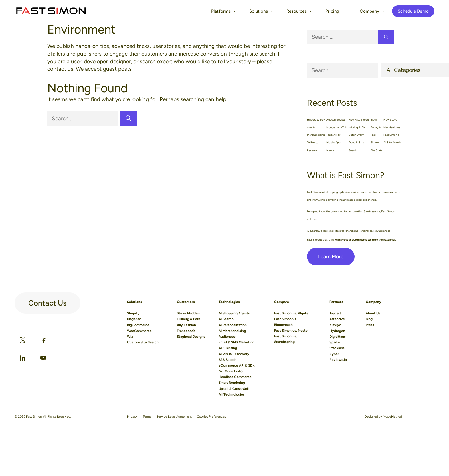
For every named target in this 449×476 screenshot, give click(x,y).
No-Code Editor (231, 371)
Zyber (334, 354)
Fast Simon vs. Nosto (291, 331)
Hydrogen (337, 331)
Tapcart (335, 313)
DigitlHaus (338, 337)
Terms (147, 417)
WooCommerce (139, 331)
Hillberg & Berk (188, 319)
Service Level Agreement (174, 417)
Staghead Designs (191, 337)
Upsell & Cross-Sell (234, 389)
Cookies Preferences (211, 417)
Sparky (335, 342)
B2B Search (228, 360)
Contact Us (47, 301)
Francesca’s (186, 331)
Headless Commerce (235, 377)
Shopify (133, 313)
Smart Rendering (232, 383)
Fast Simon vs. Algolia (291, 313)
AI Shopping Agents (234, 313)
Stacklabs (337, 348)
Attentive (337, 319)
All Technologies (232, 394)
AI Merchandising (232, 331)
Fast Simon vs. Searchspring (286, 339)
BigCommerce (138, 325)
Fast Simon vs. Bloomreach (286, 322)
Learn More (331, 257)
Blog (369, 319)
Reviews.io (338, 360)
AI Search (226, 319)
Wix (130, 337)
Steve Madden (188, 313)
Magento (134, 319)
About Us (373, 313)
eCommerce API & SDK (237, 365)
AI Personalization (233, 325)
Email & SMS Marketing (237, 342)
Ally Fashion (186, 325)
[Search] (128, 119)
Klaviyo (335, 325)
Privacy (132, 417)
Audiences (227, 337)
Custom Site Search (143, 342)
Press (370, 325)
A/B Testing (228, 348)
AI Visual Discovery (234, 354)
